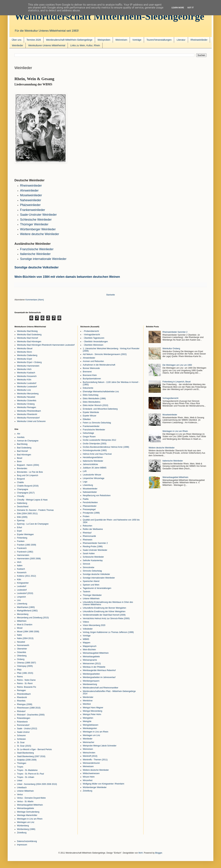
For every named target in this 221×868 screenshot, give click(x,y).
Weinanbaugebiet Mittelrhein (30, 805)
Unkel (20, 781)
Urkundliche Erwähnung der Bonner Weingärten (104, 608)
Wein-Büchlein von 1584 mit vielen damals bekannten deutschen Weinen (67, 277)
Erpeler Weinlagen (25, 534)
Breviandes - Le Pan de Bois (30, 472)
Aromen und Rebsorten (93, 361)
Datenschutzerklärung (27, 841)
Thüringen (22, 763)
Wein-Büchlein (89, 650)
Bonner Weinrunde (91, 368)
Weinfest (87, 704)
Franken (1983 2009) (27, 545)
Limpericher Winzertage (94, 478)
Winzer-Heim (89, 777)
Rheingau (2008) (25, 704)
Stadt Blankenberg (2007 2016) (31, 756)
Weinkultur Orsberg (26, 404)
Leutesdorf (22, 590)
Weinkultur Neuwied (26, 397)
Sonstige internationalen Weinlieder (99, 578)
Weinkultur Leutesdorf (27, 387)
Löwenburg (22, 604)
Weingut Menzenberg (92, 711)
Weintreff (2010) (90, 756)
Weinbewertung (90, 684)
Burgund (21, 479)
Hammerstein (23, 555)
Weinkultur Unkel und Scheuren (31, 421)
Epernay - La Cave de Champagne (33, 524)
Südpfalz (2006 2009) (27, 760)
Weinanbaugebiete (26, 808)
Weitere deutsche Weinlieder (96, 770)
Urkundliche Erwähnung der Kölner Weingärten (104, 611)
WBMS (86, 639)
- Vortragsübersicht (91, 335)
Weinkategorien (90, 728)
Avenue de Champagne (28, 441)
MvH (141, 853)
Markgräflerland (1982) (27, 611)
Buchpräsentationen (92, 379)
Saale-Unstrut (23, 732)
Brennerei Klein (90, 375)
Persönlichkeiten (90, 502)
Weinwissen (88, 766)
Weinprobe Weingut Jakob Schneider (100, 746)
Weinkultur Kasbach (26, 373)
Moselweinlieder (31, 195)
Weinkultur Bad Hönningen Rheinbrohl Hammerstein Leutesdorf (46, 345)
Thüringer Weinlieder (34, 224)
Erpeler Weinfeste (91, 412)
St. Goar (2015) (24, 746)
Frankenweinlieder (33, 210)
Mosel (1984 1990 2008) (28, 632)
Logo (85, 482)
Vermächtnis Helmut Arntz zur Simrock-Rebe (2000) (106, 618)
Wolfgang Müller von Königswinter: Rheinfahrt (103, 784)
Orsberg (21, 659)
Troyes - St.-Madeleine (27, 770)
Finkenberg (22, 538)
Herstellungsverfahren (93, 457)
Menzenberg (23, 614)
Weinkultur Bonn (24, 352)
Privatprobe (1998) (91, 513)
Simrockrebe (88, 567)
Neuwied (21, 642)
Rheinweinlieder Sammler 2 (95, 543)
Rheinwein (88, 540)
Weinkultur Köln (24, 380)
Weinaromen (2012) (92, 664)
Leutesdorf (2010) (25, 593)
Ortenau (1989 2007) (26, 663)
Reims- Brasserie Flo (27, 687)
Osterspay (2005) (25, 666)
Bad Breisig (22, 444)
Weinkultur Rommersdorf (28, 418)
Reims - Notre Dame (26, 680)
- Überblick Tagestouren (94, 338)
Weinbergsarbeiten (91, 674)
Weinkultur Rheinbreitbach (29, 411)
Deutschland (23, 507)
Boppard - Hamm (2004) (28, 465)
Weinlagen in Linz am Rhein (175, 431)
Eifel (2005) (22, 517)
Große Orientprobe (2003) (95, 444)
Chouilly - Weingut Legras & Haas (32, 500)
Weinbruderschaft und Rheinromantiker (101, 688)
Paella (86, 499)
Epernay (21, 520)
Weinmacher (88, 742)
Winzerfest (88, 780)
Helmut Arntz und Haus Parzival (97, 454)
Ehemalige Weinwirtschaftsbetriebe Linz (101, 392)
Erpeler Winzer (90, 416)
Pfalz (19, 670)
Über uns (17, 40)
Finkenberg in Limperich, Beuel (177, 382)
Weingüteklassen (91, 725)
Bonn (19, 461)
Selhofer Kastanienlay (93, 560)
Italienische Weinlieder (35, 254)
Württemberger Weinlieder (38, 229)
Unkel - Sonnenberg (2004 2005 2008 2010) (37, 784)
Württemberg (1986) (26, 829)
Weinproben (104, 40)
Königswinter (23, 583)
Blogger (159, 853)
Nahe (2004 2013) (25, 638)
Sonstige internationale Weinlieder (43, 259)
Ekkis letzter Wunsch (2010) (95, 405)
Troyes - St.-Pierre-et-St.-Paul (30, 774)
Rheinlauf (87, 533)
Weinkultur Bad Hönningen (29, 342)
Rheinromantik (89, 536)
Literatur (181, 40)
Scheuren (21, 735)
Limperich (21, 597)
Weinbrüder (88, 697)
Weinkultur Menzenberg (28, 394)
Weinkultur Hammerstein (28, 366)
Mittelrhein (22, 621)
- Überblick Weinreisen (93, 345)
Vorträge (137, 40)
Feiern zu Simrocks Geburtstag (97, 423)
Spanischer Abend (91, 581)
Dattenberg (22, 503)
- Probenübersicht (91, 331)
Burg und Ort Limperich (28, 475)
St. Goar (21, 742)
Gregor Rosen (89, 437)
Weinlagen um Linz (26, 822)
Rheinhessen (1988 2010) (29, 708)
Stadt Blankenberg (25, 753)
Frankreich (22, 548)
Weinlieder (18, 45)
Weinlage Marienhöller (27, 815)
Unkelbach (22, 788)
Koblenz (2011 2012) (26, 576)
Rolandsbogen (24, 718)
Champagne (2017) (26, 493)
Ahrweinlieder (29, 191)
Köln (19, 580)
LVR (85, 471)
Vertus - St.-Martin (25, 801)
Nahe (19, 635)
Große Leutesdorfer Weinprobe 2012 (99, 440)
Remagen (21, 690)
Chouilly (21, 496)
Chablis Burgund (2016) (28, 486)
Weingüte (87, 721)
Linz (19, 600)
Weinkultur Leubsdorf (27, 383)
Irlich (19, 562)
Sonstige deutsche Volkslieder (37, 267)
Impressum (22, 845)
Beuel (20, 458)
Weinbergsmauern (91, 681)
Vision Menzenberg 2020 (94, 625)
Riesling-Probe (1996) (93, 547)
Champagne (23, 489)
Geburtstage (88, 433)
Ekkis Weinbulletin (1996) (94, 399)
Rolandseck (22, 722)
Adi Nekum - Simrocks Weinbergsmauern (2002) (105, 354)
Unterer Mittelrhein (25, 791)
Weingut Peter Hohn (92, 714)
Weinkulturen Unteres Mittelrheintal (47, 45)
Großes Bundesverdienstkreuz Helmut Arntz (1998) (106, 447)
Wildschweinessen (91, 773)
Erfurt (19, 527)
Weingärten (88, 718)
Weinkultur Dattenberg (27, 355)
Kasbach (21, 569)
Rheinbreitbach (24, 694)
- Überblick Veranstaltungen (95, 342)
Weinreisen (121, 40)
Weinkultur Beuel (25, 349)
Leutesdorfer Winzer (92, 475)
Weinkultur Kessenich (27, 376)
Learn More (178, 8)
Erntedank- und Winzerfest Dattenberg (100, 409)
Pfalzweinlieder (30, 205)
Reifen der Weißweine (93, 529)
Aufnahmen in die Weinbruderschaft (99, 365)
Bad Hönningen (24, 455)
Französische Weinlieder (37, 249)
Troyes (20, 767)
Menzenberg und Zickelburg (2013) (33, 618)
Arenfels (21, 437)
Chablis (20, 482)
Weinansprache (90, 660)
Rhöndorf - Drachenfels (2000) (31, 715)
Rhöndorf (21, 711)
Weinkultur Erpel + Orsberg (29, 362)
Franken (21, 541)
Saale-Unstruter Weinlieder (38, 215)
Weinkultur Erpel (24, 359)
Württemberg (23, 826)
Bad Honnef (22, 451)
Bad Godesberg (24, 448)
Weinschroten (89, 753)
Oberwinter (22, 649)
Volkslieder (88, 629)
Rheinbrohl (22, 697)
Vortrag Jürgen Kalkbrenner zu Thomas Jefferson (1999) (108, 632)
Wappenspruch (90, 646)
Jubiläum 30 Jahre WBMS (95, 468)
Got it (190, 8)
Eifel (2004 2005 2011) (27, 514)
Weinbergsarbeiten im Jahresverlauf (99, 677)
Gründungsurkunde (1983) (95, 450)
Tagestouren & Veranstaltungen (97, 588)
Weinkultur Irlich (24, 369)
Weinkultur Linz (24, 390)
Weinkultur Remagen (27, 407)
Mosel (20, 628)
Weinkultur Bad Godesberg (29, 335)
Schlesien (21, 739)
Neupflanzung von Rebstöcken (97, 495)
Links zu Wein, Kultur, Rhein (85, 45)
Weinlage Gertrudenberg (28, 812)
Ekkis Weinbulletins (92, 402)
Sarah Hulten (89, 553)
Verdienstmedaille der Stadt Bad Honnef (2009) (104, 615)
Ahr (19, 434)
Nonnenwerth (23, 645)
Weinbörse (88, 701)
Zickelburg (22, 833)
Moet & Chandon (25, 625)
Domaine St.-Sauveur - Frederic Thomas (35, 510)
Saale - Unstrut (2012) (27, 729)
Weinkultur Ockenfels (27, 401)
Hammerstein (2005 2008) (29, 559)
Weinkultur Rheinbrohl (27, 414)
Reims (20, 677)
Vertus (20, 795)
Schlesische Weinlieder (36, 220)
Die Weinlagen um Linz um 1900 (177, 365)
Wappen (87, 643)
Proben (86, 516)
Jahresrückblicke (90, 464)
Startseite (111, 295)
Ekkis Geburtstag (91, 395)
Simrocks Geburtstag (92, 571)
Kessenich (22, 573)
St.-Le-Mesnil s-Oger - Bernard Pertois (34, 749)
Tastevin (87, 592)
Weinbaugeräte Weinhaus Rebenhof (99, 670)
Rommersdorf (23, 725)
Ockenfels (22, 652)
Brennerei (87, 372)
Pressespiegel (89, 509)
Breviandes (22, 468)
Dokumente (88, 388)
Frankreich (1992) (25, 552)
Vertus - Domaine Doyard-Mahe (31, 798)
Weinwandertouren (91, 763)
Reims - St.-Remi (25, 683)
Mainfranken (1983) (26, 607)
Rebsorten (87, 526)
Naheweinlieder (31, 200)
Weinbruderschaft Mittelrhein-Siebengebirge (109, 16)
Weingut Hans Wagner (93, 708)
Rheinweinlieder (199, 40)
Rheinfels (21, 701)
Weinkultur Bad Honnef (27, 338)
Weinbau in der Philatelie (94, 667)
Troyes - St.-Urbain (26, 777)
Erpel (19, 531)
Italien (20, 566)
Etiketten (87, 419)
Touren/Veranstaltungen (159, 40)
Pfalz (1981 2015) (25, 673)
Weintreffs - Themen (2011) (95, 760)
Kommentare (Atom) (35, 300)
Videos (86, 622)
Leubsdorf (22, 586)
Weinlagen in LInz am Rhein (30, 819)
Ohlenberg (22, 656)
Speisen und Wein (91, 585)
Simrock (86, 564)
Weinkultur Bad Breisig (27, 331)
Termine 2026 (34, 40)
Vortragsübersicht (170, 398)
